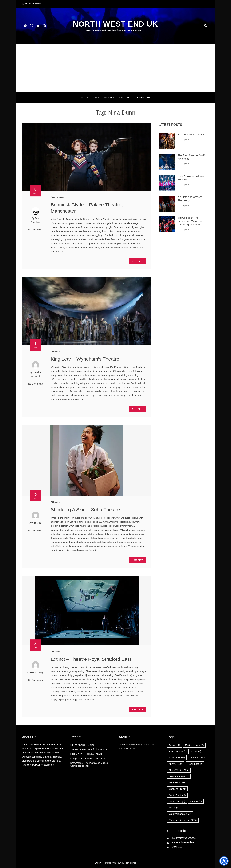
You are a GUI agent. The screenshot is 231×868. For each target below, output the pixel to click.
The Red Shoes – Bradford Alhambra (89, 749)
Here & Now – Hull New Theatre (86, 754)
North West (58, 197)
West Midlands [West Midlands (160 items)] (180, 814)
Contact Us (143, 98)
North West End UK (115, 24)
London (57, 352)
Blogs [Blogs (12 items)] (175, 745)
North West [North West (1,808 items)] (179, 770)
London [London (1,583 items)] (198, 758)
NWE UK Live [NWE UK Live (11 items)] (179, 776)
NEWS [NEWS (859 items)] (176, 764)
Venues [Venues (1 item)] (196, 801)
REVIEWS (109, 98)
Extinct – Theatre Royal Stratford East (91, 659)
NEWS (96, 98)
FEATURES (125, 98)
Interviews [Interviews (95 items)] (177, 758)
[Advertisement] (115, 68)
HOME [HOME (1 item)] (196, 751)
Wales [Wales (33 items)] (175, 808)
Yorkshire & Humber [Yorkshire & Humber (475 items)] (183, 820)
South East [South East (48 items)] (177, 795)
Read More (137, 261)
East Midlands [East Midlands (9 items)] (194, 745)
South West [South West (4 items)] (177, 801)
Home (84, 98)
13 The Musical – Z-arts (191, 135)
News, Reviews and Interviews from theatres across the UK (115, 30)
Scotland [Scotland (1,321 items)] (178, 789)
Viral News (117, 863)
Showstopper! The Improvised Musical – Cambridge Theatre (190, 221)
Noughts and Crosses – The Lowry (88, 758)
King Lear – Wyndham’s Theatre (85, 359)
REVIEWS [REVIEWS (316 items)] (178, 783)
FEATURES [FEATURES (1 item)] (177, 751)
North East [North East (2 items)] (195, 764)
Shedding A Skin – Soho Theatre (85, 510)
